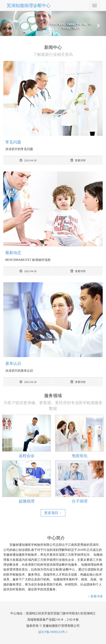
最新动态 (13, 253)
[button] (8, 24)
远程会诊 (27, 456)
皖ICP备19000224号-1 (53, 632)
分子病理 (80, 501)
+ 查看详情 (95, 596)
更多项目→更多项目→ (53, 515)
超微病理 (27, 501)
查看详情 (78, 160)
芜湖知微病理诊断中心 (29, 6)
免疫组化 (80, 456)
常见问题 (13, 142)
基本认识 (13, 363)
